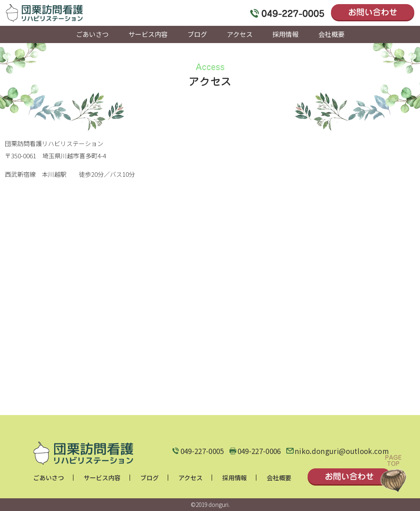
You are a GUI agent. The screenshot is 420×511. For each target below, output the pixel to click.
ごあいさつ (49, 478)
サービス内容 (102, 478)
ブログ (150, 478)
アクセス (191, 478)
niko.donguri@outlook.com (342, 451)
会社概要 (279, 478)
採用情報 (235, 478)
